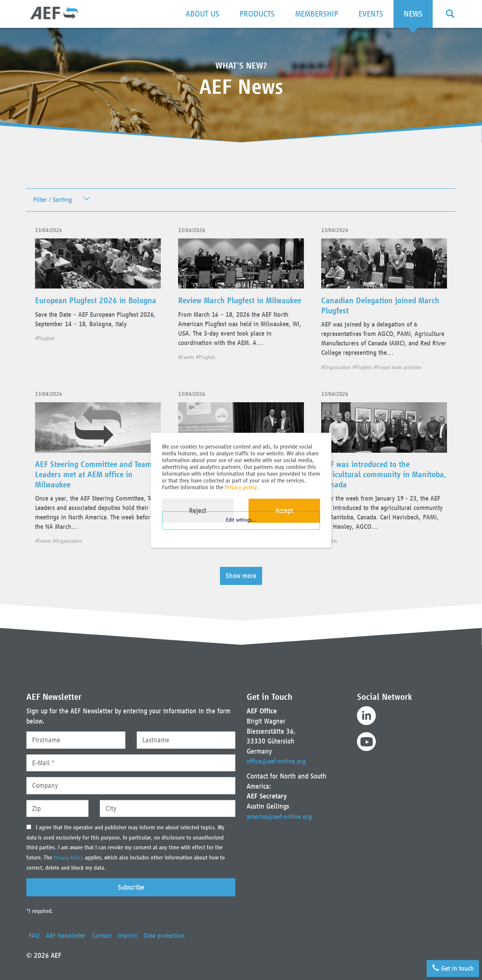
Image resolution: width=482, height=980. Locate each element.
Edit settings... (241, 530)
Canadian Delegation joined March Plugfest (375, 310)
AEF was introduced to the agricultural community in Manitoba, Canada (372, 496)
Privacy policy (241, 487)
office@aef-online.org (278, 761)
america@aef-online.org (281, 816)
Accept (284, 511)
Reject (198, 511)
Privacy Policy (70, 858)
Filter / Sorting (54, 201)
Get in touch (450, 966)
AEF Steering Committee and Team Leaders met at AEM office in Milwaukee (96, 496)
